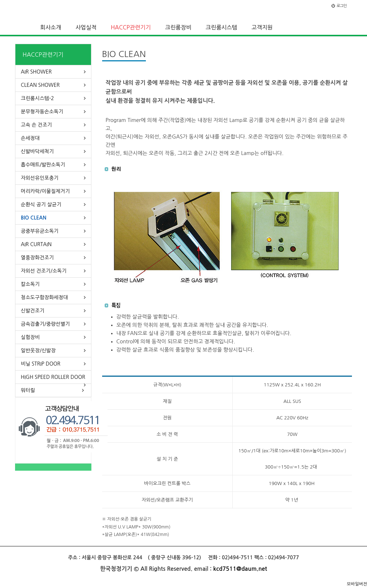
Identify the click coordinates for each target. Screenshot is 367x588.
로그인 (339, 6)
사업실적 (86, 27)
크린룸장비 (178, 27)
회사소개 (51, 27)
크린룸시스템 (221, 27)
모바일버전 (357, 584)
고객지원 (262, 27)
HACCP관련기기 (131, 27)
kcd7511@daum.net (240, 569)
